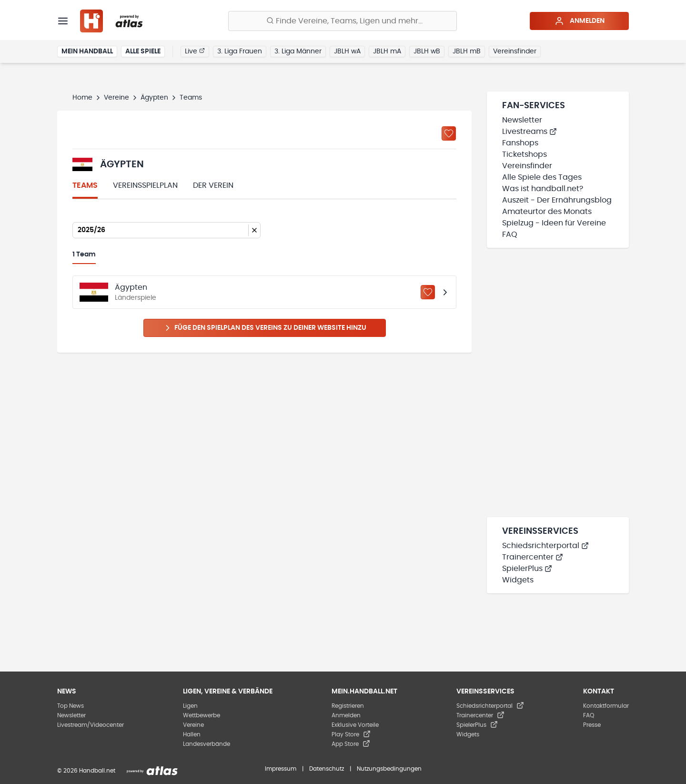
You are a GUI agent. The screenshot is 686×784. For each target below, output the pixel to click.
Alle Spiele (143, 51)
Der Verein (213, 185)
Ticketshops (525, 154)
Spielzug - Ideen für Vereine (554, 223)
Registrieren (348, 706)
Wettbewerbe (202, 715)
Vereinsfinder (515, 51)
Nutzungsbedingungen (389, 769)
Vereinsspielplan (145, 185)
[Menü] (63, 21)
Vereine (116, 98)
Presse (592, 725)
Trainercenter (533, 557)
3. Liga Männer (298, 51)
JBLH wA (347, 51)
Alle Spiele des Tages (542, 177)
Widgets (518, 580)
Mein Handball (87, 51)
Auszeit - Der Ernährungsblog (557, 200)
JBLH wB (427, 51)
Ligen (190, 706)
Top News (71, 706)
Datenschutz (327, 769)
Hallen (192, 734)
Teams (85, 185)
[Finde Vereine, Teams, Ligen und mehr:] (343, 21)
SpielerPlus (527, 569)
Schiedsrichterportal (545, 546)
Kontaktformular (606, 706)
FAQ (510, 234)
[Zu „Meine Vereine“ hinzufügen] (449, 133)
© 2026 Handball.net (86, 771)
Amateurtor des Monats (547, 212)
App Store (351, 744)
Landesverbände (207, 744)
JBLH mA (387, 51)
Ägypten (154, 98)
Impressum (281, 769)
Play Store (351, 734)
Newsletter (522, 120)
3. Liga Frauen (240, 51)
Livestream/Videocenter (91, 725)
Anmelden (580, 21)
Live (195, 51)
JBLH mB (467, 51)
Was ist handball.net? (543, 189)
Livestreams (530, 132)
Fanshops (520, 143)
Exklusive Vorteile (355, 725)
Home (82, 98)
